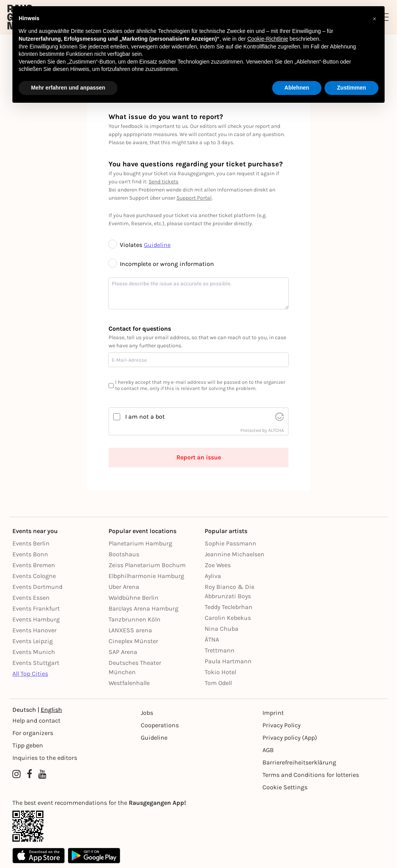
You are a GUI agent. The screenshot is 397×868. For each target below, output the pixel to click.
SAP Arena (123, 652)
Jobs (147, 713)
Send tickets (163, 182)
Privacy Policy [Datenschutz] (281, 725)
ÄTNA (212, 639)
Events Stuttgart (36, 663)
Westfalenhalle (129, 683)
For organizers (33, 733)
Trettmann (220, 650)
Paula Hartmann (228, 661)
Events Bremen (34, 565)
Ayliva (213, 576)
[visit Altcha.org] (280, 417)
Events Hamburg (36, 619)
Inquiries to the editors (45, 758)
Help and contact (36, 720)
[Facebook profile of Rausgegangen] (29, 774)
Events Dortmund (37, 587)
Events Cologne (34, 576)
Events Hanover (35, 630)
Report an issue (199, 457)
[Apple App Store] (39, 856)
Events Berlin (31, 543)
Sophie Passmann (230, 543)
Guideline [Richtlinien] (154, 738)
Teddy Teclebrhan (229, 607)
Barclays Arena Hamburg (143, 608)
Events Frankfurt (36, 608)
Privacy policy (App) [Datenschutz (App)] (290, 738)
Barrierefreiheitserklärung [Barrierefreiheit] (299, 762)
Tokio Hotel (220, 672)
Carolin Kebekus (228, 618)
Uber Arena (124, 587)
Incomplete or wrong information (161, 264)
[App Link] (198, 826)
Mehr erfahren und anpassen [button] (68, 88)
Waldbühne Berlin (134, 598)
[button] (375, 19)
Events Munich (34, 652)
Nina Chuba (222, 629)
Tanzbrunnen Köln (135, 619)
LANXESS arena (130, 630)
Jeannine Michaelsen (235, 554)
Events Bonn (30, 554)
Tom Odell (218, 683)
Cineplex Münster (133, 641)
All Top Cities (30, 674)
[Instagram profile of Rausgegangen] (16, 774)
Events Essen (31, 598)
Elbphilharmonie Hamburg (146, 576)
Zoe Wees (218, 565)
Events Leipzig (33, 641)
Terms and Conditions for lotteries (311, 775)
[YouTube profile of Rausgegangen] (42, 774)
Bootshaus (124, 554)
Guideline (157, 245)
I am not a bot (145, 417)
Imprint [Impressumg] (273, 713)
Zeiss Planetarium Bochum (147, 565)
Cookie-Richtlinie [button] (268, 39)
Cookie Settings (285, 787)
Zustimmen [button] (351, 88)
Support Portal (194, 198)
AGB (268, 750)
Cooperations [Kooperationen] (160, 725)
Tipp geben (28, 745)
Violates (126, 245)
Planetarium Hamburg (140, 543)
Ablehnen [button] (297, 88)
